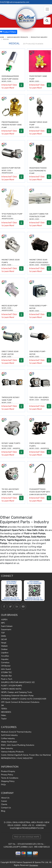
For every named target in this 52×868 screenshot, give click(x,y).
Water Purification (9, 742)
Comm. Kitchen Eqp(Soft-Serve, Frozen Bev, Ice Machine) (26, 755)
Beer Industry (7, 748)
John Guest (6, 669)
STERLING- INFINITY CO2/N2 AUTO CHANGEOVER (24, 699)
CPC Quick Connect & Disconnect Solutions (20, 702)
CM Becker (6, 666)
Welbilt (4, 646)
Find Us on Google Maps (27, 837)
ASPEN (4, 620)
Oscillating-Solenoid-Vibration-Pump (17, 696)
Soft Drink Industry (9, 735)
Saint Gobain (7, 626)
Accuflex (5, 656)
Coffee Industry (8, 738)
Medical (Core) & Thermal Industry (16, 732)
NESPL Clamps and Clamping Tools (17, 692)
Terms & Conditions (10, 778)
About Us (5, 798)
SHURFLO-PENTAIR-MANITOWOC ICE (18, 682)
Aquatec (5, 659)
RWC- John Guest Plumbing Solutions (18, 745)
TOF (3, 633)
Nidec (4, 715)
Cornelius (5, 663)
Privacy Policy (7, 775)
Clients (4, 804)
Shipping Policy (8, 781)
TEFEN (4, 709)
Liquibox (5, 653)
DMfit (3, 636)
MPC (3, 623)
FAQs (3, 785)
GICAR (4, 639)
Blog (3, 811)
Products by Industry (39, 37)
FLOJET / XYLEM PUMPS (12, 686)
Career (4, 801)
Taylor (4, 719)
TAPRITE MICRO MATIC (11, 689)
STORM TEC (7, 672)
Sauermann (6, 630)
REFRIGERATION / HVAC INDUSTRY (17, 758)
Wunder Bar (6, 676)
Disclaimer (34, 865)
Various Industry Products (17, 37)
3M (2, 705)
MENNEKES (6, 712)
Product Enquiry (8, 771)
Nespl (4, 643)
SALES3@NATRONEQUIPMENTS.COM (27, 828)
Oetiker (4, 649)
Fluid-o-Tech (7, 679)
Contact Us (6, 808)
